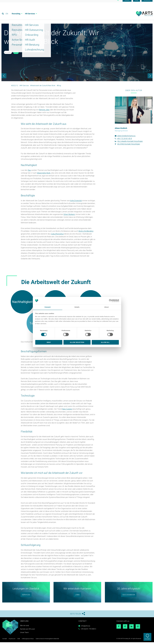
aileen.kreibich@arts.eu (126, 138)
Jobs (77, 597)
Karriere (127, 2)
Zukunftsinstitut (57, 236)
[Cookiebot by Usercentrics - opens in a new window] (110, 301)
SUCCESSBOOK (129, 597)
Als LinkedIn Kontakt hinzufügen (130, 143)
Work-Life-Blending (86, 233)
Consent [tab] (48, 307)
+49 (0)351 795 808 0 (88, 631)
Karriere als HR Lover (27, 631)
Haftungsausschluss (27, 641)
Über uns (24, 623)
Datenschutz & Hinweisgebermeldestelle (45, 641)
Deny (49, 342)
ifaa (29, 172)
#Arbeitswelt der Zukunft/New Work (43, 88)
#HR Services (24, 88)
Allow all (105, 342)
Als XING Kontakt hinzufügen (129, 146)
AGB (18, 641)
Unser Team (24, 634)
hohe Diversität (76, 203)
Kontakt (147, 639)
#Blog (59, 88)
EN (7, 10)
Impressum (12, 641)
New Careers (67, 411)
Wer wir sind (24, 628)
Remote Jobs (44, 112)
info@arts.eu (86, 628)
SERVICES (26, 597)
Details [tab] (77, 307)
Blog (137, 2)
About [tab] (106, 307)
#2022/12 (15, 88)
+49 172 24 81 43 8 (124, 141)
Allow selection (77, 342)
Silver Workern (69, 216)
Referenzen (147, 2)
